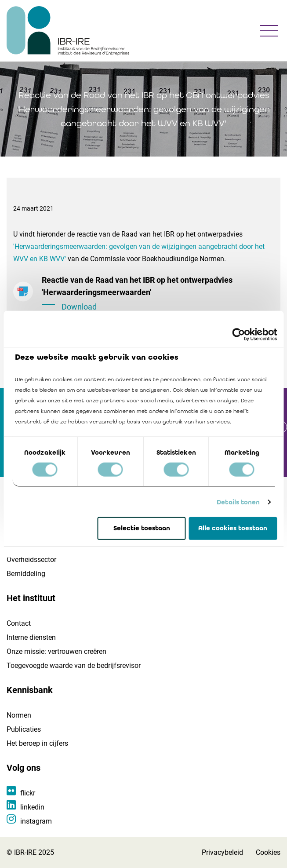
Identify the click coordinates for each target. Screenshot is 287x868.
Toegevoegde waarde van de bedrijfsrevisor (74, 666)
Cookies (268, 852)
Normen (19, 715)
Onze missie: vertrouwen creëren (56, 651)
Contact (19, 623)
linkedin (32, 807)
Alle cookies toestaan (233, 528)
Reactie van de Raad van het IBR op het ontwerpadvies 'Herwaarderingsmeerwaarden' (158, 294)
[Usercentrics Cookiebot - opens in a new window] (238, 335)
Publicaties (24, 729)
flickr (28, 793)
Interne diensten (31, 637)
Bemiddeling (26, 574)
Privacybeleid (222, 852)
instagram (36, 821)
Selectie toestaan (142, 528)
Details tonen (238, 502)
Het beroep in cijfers (37, 743)
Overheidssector (31, 560)
